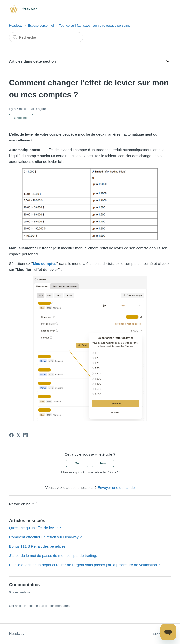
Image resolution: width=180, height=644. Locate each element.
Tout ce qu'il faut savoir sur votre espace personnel (95, 26)
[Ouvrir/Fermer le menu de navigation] (162, 9)
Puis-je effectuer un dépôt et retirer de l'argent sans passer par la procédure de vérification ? (85, 565)
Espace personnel (41, 26)
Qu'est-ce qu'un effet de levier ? (35, 528)
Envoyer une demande (116, 488)
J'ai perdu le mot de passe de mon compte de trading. (53, 555)
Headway (16, 26)
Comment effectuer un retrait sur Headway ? (45, 537)
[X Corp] (18, 435)
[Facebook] (11, 435)
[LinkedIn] (26, 435)
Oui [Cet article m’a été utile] (77, 463)
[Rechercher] (46, 37)
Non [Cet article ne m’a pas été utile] (103, 463)
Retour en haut (24, 503)
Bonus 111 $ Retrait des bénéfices (37, 546)
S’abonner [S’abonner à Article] (21, 118)
